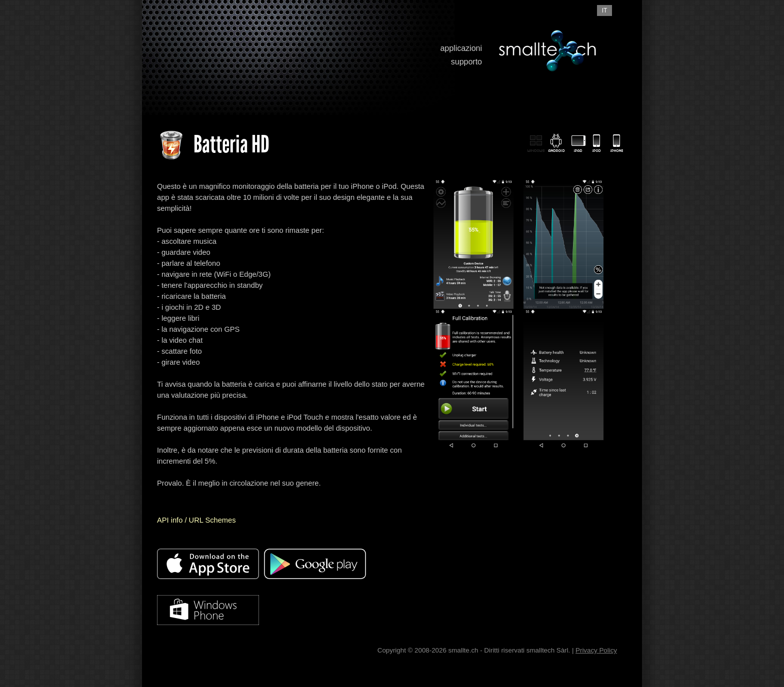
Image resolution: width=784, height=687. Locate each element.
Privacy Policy (596, 650)
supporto (466, 62)
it (605, 10)
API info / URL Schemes (196, 520)
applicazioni (461, 48)
